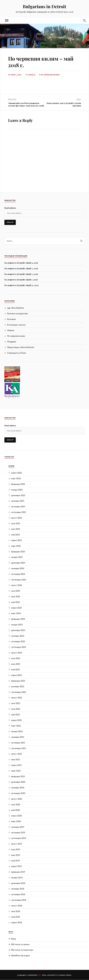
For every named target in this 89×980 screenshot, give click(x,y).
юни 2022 (16, 709)
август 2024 (17, 585)
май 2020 (16, 810)
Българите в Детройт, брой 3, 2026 (21, 268)
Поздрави (12, 342)
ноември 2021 (18, 737)
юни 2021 (16, 759)
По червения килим (50, 75)
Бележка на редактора (17, 313)
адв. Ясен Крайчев (15, 308)
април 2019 (17, 866)
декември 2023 (18, 630)
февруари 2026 (18, 484)
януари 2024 (17, 625)
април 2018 (17, 922)
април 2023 (17, 675)
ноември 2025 (18, 501)
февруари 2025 (18, 552)
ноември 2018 (18, 889)
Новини (11, 330)
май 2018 (16, 917)
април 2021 (17, 765)
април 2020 (17, 816)
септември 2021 (19, 748)
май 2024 (16, 602)
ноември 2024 (18, 568)
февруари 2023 (18, 681)
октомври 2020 (18, 793)
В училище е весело (16, 325)
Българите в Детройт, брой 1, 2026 (21, 280)
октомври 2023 (18, 641)
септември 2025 (19, 512)
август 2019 (17, 844)
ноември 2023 (18, 636)
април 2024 (17, 608)
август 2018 (17, 906)
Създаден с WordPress (27, 975)
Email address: (10, 208)
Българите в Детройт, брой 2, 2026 (21, 274)
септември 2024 (19, 580)
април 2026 (17, 473)
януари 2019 (17, 878)
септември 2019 (19, 838)
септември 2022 (19, 692)
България (11, 319)
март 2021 (16, 771)
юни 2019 (16, 855)
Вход (14, 939)
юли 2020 (16, 805)
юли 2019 (16, 849)
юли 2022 (16, 703)
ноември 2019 (18, 827)
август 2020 (17, 799)
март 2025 (16, 546)
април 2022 (17, 720)
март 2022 (16, 726)
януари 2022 (17, 731)
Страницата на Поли (16, 353)
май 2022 (16, 715)
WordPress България (20, 956)
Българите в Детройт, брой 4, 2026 (21, 263)
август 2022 (17, 698)
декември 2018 (18, 883)
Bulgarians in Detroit (44, 6)
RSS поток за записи (20, 944)
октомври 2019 (18, 833)
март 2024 (16, 613)
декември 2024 (18, 563)
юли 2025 (16, 523)
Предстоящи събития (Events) (21, 347)
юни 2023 (16, 664)
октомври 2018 (18, 894)
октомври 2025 (18, 507)
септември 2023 (19, 647)
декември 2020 (18, 782)
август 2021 (17, 754)
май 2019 (16, 861)
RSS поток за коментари (22, 950)
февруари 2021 (18, 776)
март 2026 (16, 478)
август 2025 (17, 518)
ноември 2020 (18, 788)
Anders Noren (65, 975)
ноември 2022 (18, 686)
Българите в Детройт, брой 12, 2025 (21, 285)
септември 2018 (19, 900)
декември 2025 (18, 495)
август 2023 (17, 653)
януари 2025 (17, 557)
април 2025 (17, 540)
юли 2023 (16, 658)
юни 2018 (16, 911)
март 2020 (16, 821)
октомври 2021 (18, 743)
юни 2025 (16, 529)
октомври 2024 (18, 574)
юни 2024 (16, 596)
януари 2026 (17, 490)
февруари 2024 (18, 619)
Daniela (32, 75)
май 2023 (16, 670)
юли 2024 (16, 591)
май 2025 (16, 535)
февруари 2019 (18, 872)
